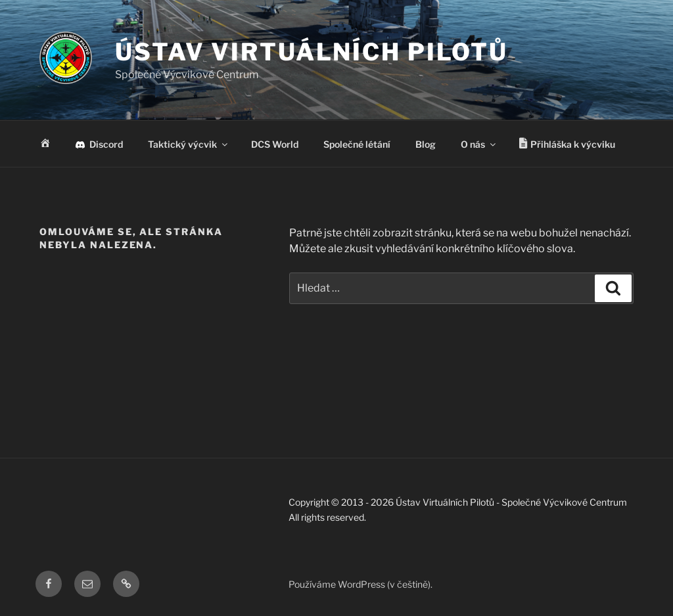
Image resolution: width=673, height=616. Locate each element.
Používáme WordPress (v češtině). (360, 584)
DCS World (275, 144)
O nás (479, 144)
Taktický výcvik (189, 144)
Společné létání (357, 144)
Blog (426, 144)
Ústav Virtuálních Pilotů (312, 52)
